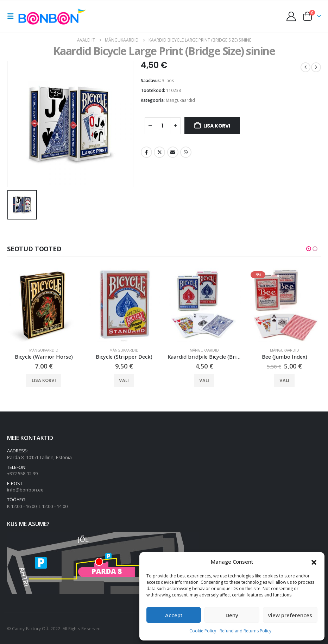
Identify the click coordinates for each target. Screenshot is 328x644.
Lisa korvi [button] (44, 380)
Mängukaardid (180, 100)
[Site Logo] (54, 16)
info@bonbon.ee (25, 490)
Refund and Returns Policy (245, 631)
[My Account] (291, 16)
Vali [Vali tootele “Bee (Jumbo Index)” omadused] (284, 380)
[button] (314, 562)
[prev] (305, 67)
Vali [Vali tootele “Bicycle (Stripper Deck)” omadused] (124, 380)
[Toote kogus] (163, 126)
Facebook (146, 152)
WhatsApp (186, 152)
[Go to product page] (44, 305)
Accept (174, 615)
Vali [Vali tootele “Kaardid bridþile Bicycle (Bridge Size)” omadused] (204, 380)
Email (173, 152)
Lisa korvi (217, 126)
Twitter (159, 152)
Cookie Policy (203, 631)
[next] (316, 67)
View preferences (290, 615)
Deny (232, 615)
